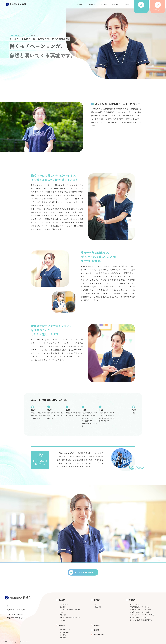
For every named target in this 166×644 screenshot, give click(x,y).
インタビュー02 (65, 632)
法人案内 (80, 4)
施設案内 (104, 4)
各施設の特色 (134, 604)
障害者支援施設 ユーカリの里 (140, 610)
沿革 (61, 612)
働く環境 (63, 635)
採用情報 (115, 4)
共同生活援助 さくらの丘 (139, 617)
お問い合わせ (158, 6)
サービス (98, 604)
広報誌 (127, 4)
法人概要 (63, 607)
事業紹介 (92, 4)
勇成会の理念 (64, 604)
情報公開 (63, 615)
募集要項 (63, 638)
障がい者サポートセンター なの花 (142, 615)
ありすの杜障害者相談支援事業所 (141, 620)
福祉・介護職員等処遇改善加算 (70, 617)
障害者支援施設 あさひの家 (140, 612)
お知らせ (97, 625)
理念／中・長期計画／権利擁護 (70, 610)
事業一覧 (98, 607)
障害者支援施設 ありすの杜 (140, 607)
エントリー (141, 6)
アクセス (63, 620)
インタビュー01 (65, 630)
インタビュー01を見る (84, 572)
